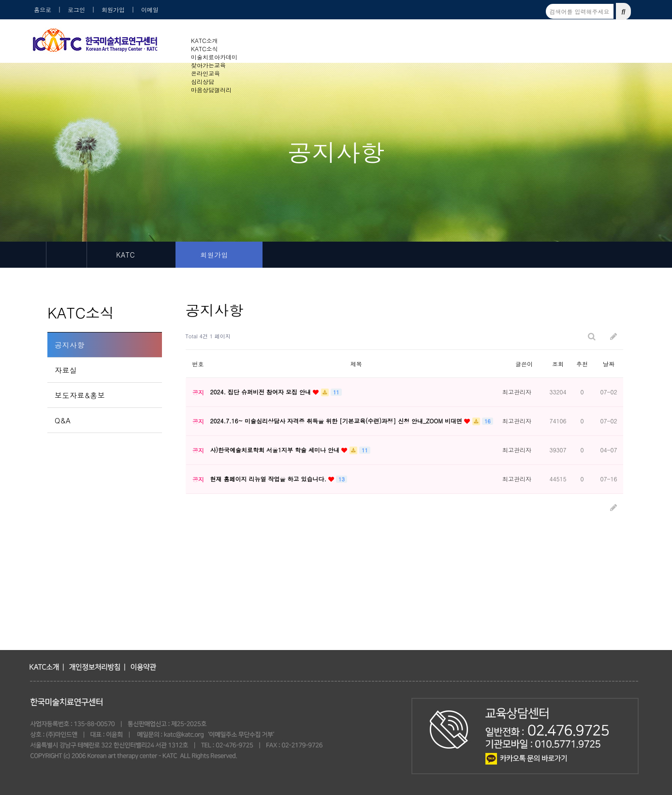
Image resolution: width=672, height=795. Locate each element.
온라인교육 (205, 73)
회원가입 (113, 9)
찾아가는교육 (208, 65)
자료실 (66, 370)
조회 (558, 364)
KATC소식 (205, 49)
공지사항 (70, 345)
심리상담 (203, 81)
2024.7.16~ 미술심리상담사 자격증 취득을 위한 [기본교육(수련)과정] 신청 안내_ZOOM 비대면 (337, 421)
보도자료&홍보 (80, 395)
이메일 (150, 9)
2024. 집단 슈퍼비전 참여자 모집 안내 (261, 392)
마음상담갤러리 (211, 90)
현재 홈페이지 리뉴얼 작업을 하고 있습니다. (269, 479)
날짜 (609, 364)
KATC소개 (205, 40)
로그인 (76, 9)
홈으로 (43, 9)
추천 (582, 364)
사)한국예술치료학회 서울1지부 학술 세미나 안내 (276, 450)
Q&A (63, 420)
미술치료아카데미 (214, 57)
